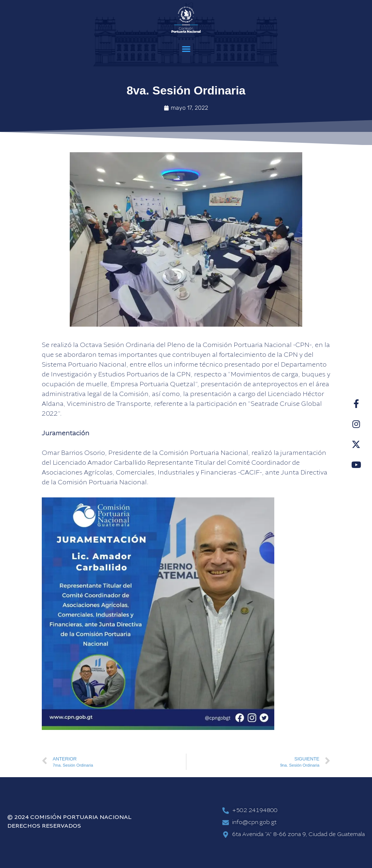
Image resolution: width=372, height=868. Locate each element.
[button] (186, 49)
